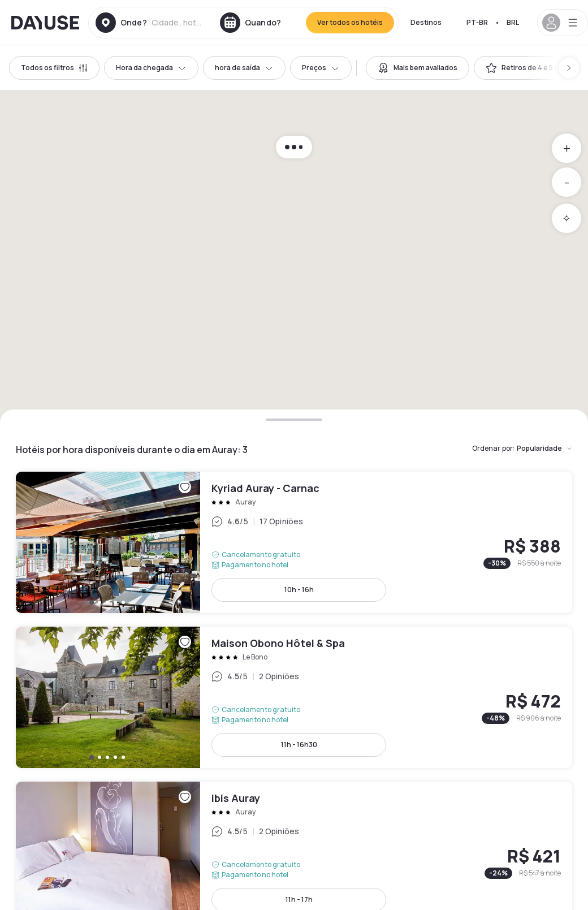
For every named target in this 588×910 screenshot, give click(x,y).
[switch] (418, 68)
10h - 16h (299, 590)
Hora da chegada (151, 68)
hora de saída (244, 68)
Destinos (426, 22)
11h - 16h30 (299, 745)
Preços (321, 68)
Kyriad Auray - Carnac (294, 542)
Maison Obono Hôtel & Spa (294, 697)
